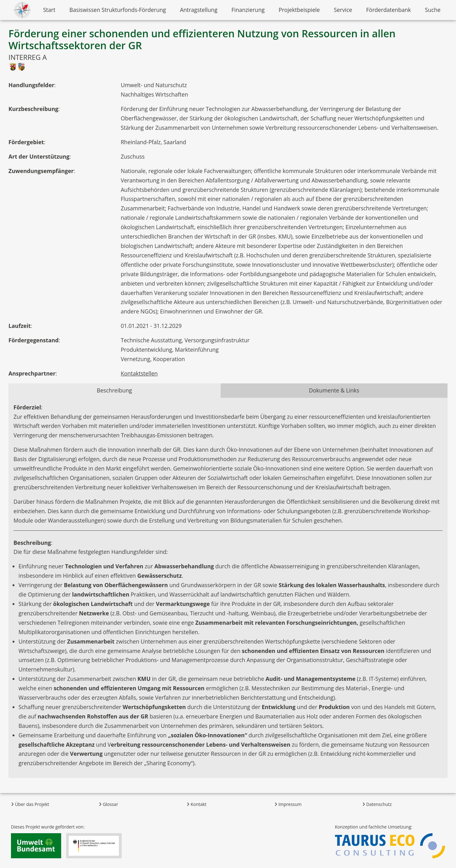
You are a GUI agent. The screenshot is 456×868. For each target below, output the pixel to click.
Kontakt (196, 804)
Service (343, 10)
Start (49, 10)
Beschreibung (114, 390)
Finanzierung (248, 10)
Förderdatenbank (389, 10)
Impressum (288, 804)
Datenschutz (377, 804)
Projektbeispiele (299, 10)
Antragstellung (199, 10)
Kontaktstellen (139, 373)
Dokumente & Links (334, 390)
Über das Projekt (30, 804)
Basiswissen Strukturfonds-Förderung (118, 10)
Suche (433, 10)
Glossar (109, 804)
